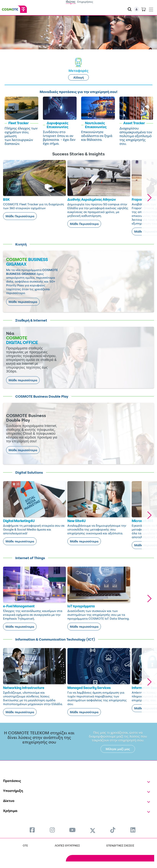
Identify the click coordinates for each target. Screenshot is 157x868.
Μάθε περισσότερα (23, 302)
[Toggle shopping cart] (144, 9)
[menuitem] (32, 830)
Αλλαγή (79, 77)
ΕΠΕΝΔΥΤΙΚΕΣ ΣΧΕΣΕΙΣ (120, 845)
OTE (25, 845)
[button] (149, 198)
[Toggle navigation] (151, 9)
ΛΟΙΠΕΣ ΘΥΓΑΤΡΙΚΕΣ (67, 845)
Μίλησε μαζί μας (118, 749)
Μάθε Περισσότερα (20, 216)
